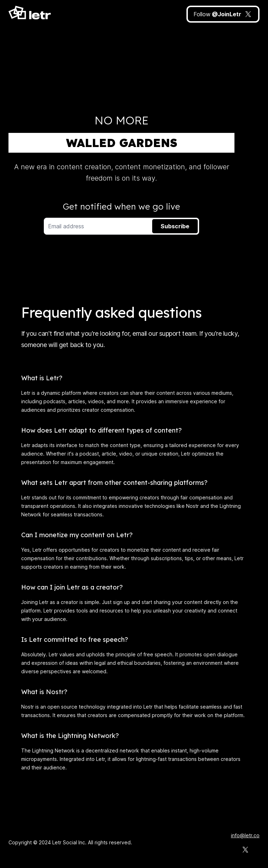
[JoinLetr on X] (223, 14)
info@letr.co (245, 835)
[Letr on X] (245, 850)
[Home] (30, 14)
